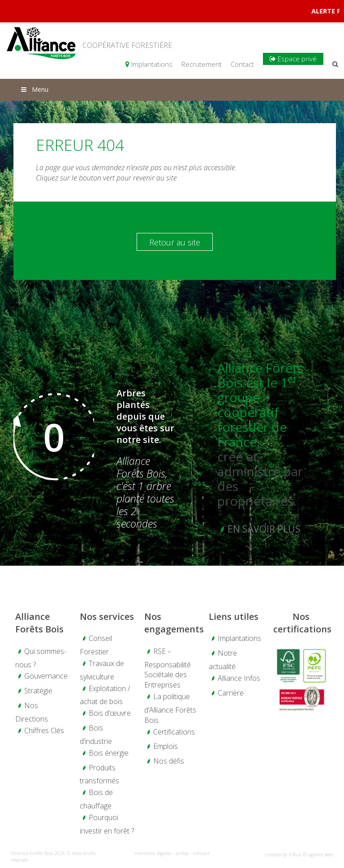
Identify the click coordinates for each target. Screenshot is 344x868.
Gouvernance (46, 676)
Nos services (107, 617)
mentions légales (153, 853)
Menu (34, 89)
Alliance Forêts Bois (39, 623)
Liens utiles (234, 617)
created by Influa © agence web (299, 854)
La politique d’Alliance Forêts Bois (170, 708)
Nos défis (169, 761)
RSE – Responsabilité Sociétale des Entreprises (168, 668)
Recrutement (202, 64)
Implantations (149, 64)
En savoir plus (264, 529)
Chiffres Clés (44, 730)
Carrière (231, 693)
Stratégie (38, 691)
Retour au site (175, 242)
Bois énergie (109, 753)
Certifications (174, 732)
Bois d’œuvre (110, 713)
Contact (242, 64)
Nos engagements (172, 623)
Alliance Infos (239, 678)
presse (182, 853)
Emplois (166, 746)
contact (201, 853)
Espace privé (293, 59)
